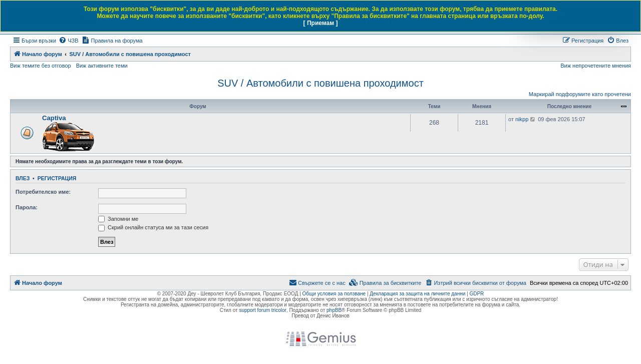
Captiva (54, 118)
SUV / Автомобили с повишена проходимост (320, 83)
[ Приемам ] (321, 23)
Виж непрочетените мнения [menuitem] (596, 66)
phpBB (334, 310)
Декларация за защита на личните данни (417, 294)
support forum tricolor (262, 310)
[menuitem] (68, 41)
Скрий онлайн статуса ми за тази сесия (153, 227)
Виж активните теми (102, 66)
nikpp (522, 119)
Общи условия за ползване (334, 294)
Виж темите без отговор (41, 66)
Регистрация (57, 178)
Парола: (27, 207)
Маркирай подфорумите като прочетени (580, 94)
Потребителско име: (43, 192)
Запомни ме (118, 219)
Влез (23, 178)
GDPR (476, 294)
